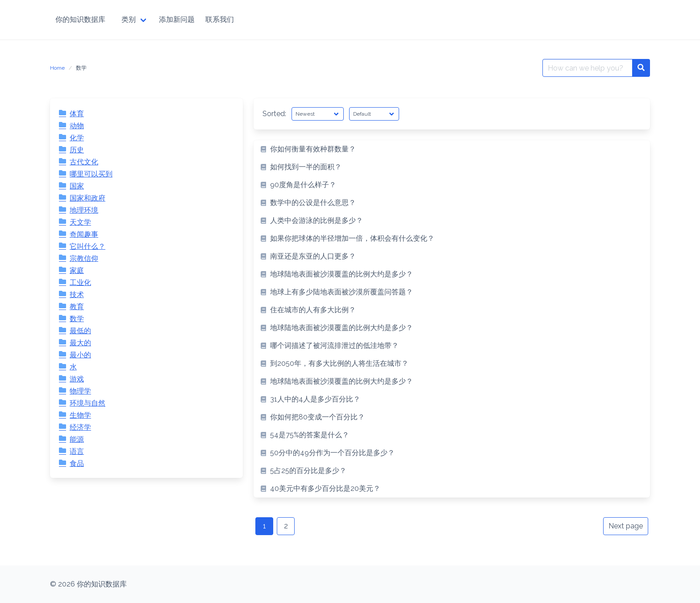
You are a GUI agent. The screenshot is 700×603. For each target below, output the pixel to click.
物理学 (80, 391)
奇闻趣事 (84, 234)
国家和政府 (87, 198)
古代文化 (84, 162)
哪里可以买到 (91, 174)
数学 (77, 319)
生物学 (80, 415)
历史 (77, 150)
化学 (77, 138)
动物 (77, 126)
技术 (77, 295)
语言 (77, 451)
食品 (77, 463)
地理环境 (84, 210)
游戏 (77, 379)
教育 (77, 307)
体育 (77, 114)
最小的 (80, 355)
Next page (626, 526)
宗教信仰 (84, 258)
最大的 (80, 343)
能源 (77, 439)
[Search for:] (587, 68)
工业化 (80, 283)
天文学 (80, 222)
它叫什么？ (87, 246)
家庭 (77, 270)
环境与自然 (87, 403)
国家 (77, 186)
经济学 (80, 427)
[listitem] (452, 149)
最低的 (80, 331)
